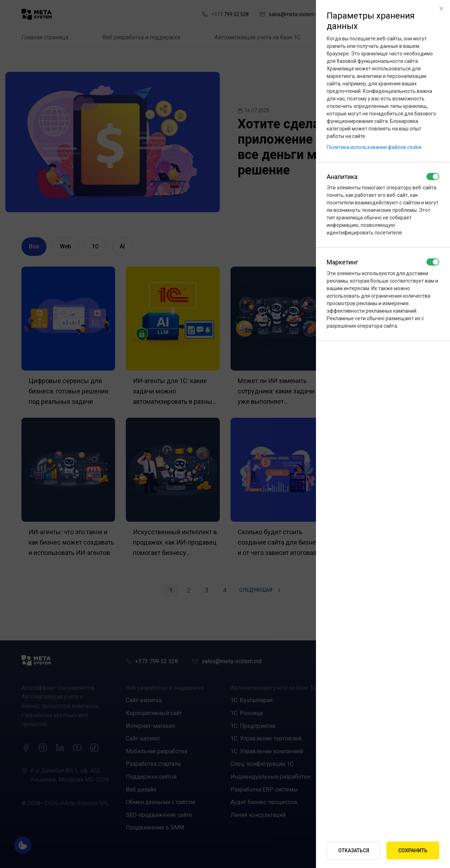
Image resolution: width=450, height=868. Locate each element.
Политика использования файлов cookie (374, 147)
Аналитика (342, 177)
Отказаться (354, 850)
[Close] (441, 9)
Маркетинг (342, 262)
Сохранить (413, 850)
